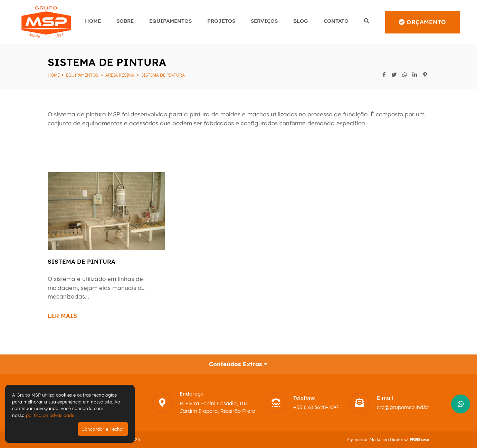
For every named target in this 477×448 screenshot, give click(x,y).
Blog (301, 21)
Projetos (221, 21)
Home (93, 21)
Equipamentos (170, 21)
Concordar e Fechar (103, 429)
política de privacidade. (51, 415)
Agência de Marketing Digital (375, 440)
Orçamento (422, 22)
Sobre (125, 21)
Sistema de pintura (163, 75)
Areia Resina (120, 75)
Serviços (264, 21)
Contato (336, 21)
